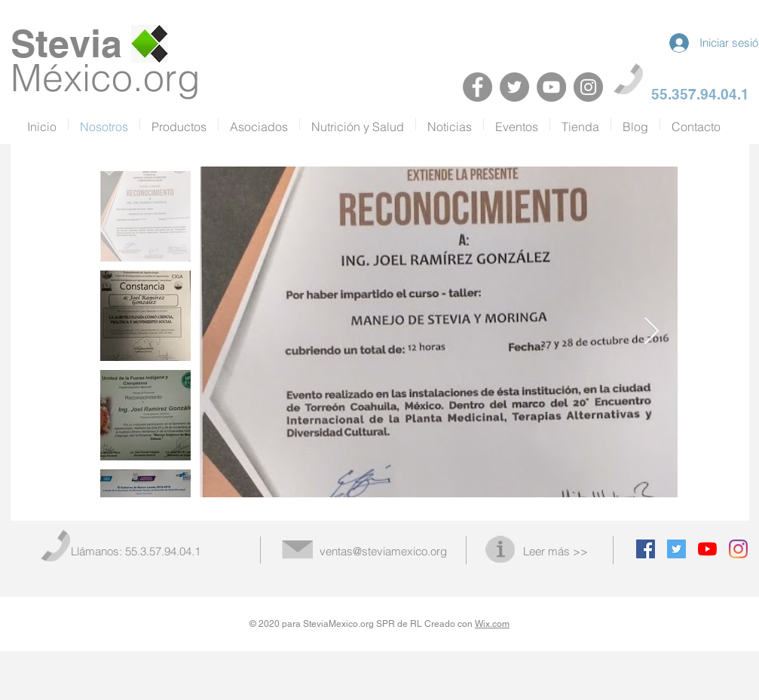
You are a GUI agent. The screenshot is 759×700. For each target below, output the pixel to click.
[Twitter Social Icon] (676, 549)
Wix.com (492, 624)
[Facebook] (477, 87)
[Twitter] (514, 87)
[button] (259, 124)
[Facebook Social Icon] (646, 549)
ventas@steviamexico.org (383, 551)
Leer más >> (555, 551)
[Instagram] (588, 87)
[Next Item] (652, 332)
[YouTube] (551, 87)
